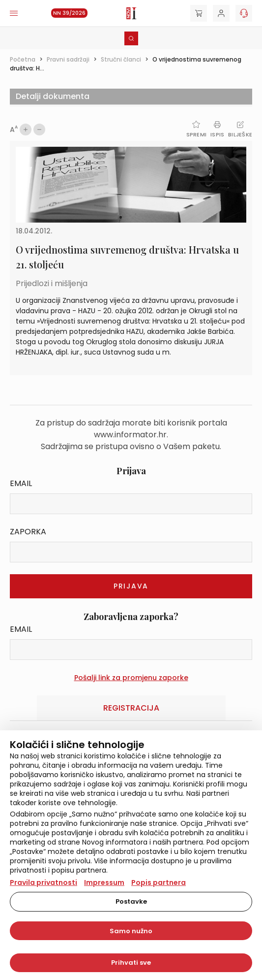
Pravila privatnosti (44, 882)
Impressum (104, 882)
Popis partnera (159, 882)
